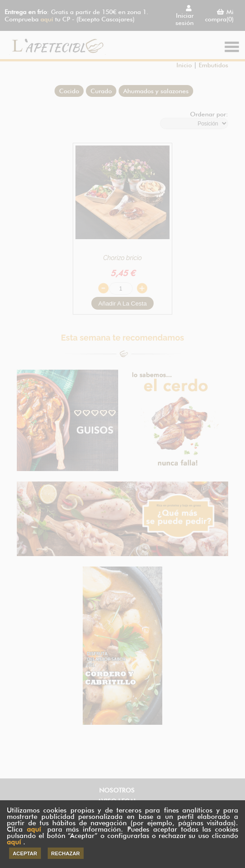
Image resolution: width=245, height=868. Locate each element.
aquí (34, 829)
